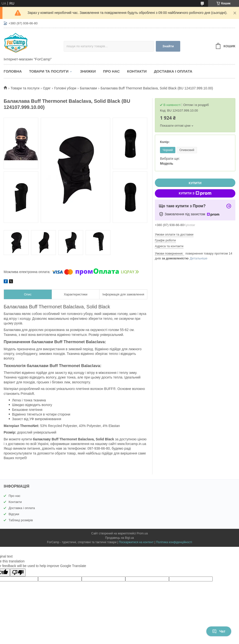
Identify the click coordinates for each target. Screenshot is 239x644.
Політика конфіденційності (174, 542)
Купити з (195, 193)
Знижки (88, 71)
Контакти (137, 71)
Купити (195, 183)
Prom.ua (142, 533)
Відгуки (14, 514)
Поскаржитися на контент (136, 542)
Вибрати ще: (170, 161)
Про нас (111, 71)
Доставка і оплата (173, 71)
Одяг (47, 88)
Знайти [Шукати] (168, 46)
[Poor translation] (18, 573)
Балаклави (88, 88)
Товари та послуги (49, 71)
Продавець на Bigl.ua (119, 538)
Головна (13, 71)
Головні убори (65, 88)
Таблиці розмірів (21, 520)
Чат (219, 631)
